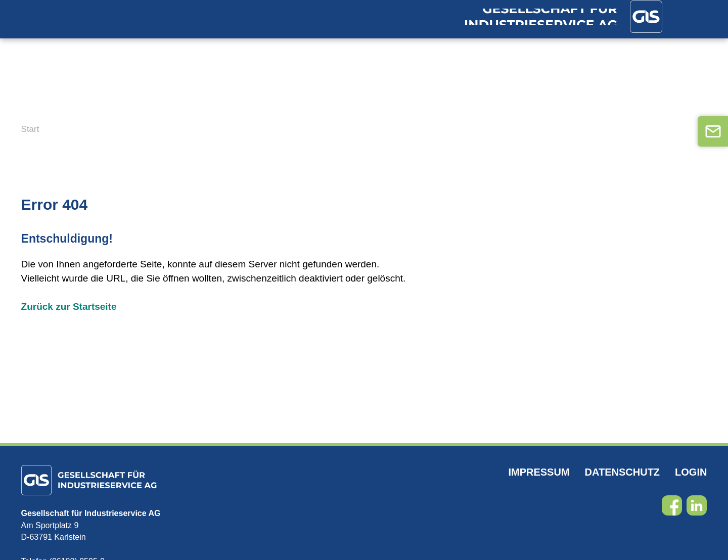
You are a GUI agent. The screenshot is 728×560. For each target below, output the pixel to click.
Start (30, 134)
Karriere (422, 91)
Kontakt (523, 91)
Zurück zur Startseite (69, 312)
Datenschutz (623, 477)
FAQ (473, 91)
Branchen (96, 91)
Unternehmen (341, 91)
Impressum (539, 477)
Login (691, 477)
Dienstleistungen (191, 91)
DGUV (271, 91)
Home (36, 91)
